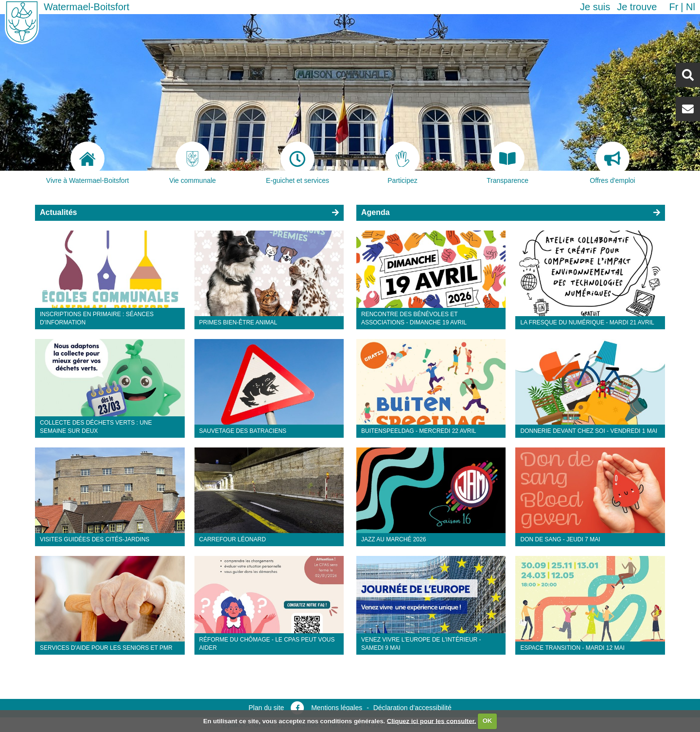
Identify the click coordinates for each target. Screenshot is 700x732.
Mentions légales (337, 708)
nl (691, 7)
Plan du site (266, 708)
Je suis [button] (595, 7)
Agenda (376, 212)
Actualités (58, 212)
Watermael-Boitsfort (87, 7)
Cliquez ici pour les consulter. (432, 721)
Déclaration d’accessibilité (412, 708)
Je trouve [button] (637, 7)
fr (674, 7)
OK (488, 721)
